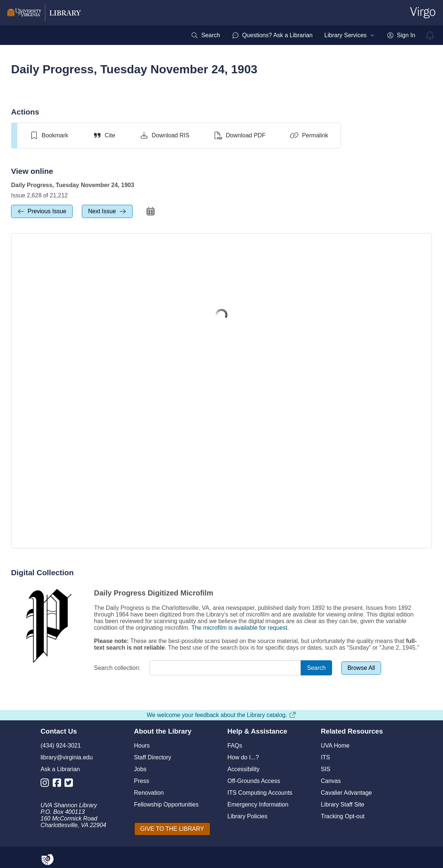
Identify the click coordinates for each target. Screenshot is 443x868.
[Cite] (104, 136)
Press (142, 781)
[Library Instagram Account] (47, 784)
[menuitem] (205, 35)
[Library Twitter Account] (71, 784)
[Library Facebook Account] (59, 784)
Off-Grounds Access (254, 781)
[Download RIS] (165, 136)
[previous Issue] (42, 211)
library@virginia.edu (67, 757)
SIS (326, 769)
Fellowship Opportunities (166, 804)
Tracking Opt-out (343, 816)
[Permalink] (309, 136)
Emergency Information (258, 804)
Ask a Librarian (60, 769)
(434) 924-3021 (61, 746)
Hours (142, 746)
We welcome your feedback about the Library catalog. (221, 715)
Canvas (331, 781)
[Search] (316, 668)
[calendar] (151, 211)
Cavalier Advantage (347, 793)
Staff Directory (153, 757)
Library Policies (247, 816)
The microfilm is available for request (239, 628)
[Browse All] (361, 668)
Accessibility (243, 769)
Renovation (149, 793)
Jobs (140, 769)
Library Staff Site (343, 804)
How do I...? (243, 757)
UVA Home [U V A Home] (335, 746)
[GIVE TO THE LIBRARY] (172, 829)
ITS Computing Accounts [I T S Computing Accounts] (260, 793)
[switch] (49, 136)
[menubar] (303, 35)
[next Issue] (107, 211)
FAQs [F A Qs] (235, 746)
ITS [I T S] (326, 757)
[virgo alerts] (430, 35)
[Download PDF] (240, 136)
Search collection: (117, 668)
